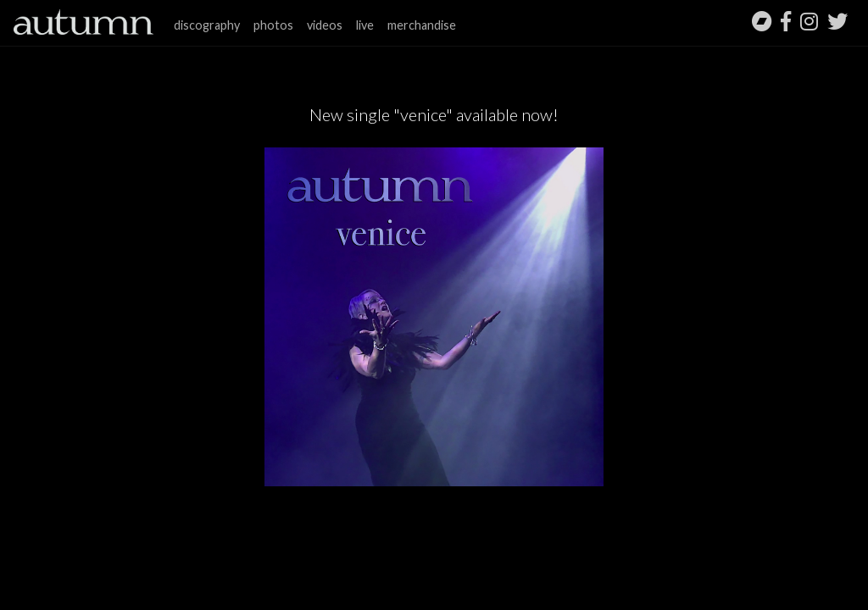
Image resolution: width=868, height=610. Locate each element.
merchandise (422, 25)
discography (207, 25)
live (365, 25)
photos (273, 25)
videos (325, 25)
